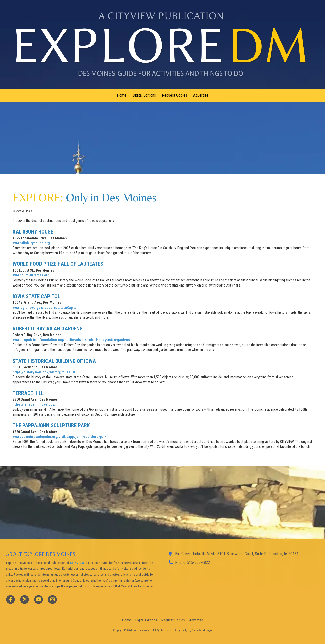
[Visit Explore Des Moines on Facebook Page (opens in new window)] (11, 600)
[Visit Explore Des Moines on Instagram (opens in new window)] (52, 600)
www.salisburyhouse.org (31, 243)
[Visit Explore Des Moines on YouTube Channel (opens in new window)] (38, 600)
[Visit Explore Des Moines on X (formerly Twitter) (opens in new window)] (25, 600)
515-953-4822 (199, 562)
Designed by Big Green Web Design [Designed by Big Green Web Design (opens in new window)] (193, 630)
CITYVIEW (77, 563)
